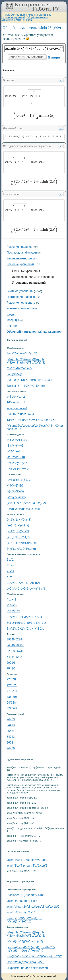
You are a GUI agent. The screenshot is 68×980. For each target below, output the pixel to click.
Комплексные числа (21, 308)
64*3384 (12, 703)
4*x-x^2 (12, 600)
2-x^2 (10, 560)
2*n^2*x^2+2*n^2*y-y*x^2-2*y (25, 629)
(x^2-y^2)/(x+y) (16, 497)
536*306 (12, 697)
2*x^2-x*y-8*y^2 (17, 463)
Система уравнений (20, 291)
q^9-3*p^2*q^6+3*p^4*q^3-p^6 (26, 589)
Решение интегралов (21, 258)
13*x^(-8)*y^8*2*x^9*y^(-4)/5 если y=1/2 (32, 420)
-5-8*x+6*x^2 (15, 446)
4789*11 (12, 691)
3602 (10, 743)
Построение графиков (22, 297)
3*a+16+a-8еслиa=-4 (20, 414)
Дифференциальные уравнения (34, 277)
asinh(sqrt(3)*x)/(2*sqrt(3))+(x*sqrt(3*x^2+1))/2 (24, 920)
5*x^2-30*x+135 (17, 440)
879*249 (12, 708)
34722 (11, 737)
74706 (11, 748)
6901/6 (11, 663)
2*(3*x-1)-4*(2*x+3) (19, 520)
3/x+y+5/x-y (14, 374)
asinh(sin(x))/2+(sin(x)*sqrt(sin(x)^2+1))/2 (33, 907)
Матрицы (13, 320)
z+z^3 (11, 577)
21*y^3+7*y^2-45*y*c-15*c (24, 583)
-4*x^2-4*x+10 (16, 457)
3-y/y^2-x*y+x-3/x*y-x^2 (22, 353)
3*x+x (10, 565)
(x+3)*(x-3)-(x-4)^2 (19, 537)
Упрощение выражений (13, 17)
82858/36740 (15, 651)
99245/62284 (15, 639)
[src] (61, 80)
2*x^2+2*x (13, 611)
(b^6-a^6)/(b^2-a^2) (19, 480)
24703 (11, 719)
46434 (11, 731)
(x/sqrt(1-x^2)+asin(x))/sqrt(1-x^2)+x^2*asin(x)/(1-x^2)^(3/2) (26, 361)
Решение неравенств (21, 303)
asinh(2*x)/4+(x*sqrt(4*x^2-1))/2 (27, 860)
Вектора (12, 326)
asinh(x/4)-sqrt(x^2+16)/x (23, 912)
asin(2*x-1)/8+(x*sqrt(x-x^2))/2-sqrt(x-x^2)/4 (35, 956)
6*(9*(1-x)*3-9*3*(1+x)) (21, 549)
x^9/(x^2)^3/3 (15, 486)
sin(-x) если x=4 (17, 408)
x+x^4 (11, 571)
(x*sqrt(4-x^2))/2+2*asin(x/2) (25, 941)
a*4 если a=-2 (16, 397)
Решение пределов (20, 247)
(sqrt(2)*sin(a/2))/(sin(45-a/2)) (26, 962)
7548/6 (11, 668)
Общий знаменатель (37, 17)
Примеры (54, 57)
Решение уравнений (39, 15)
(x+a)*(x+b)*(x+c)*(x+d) (22, 543)
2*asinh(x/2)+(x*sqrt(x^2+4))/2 (26, 895)
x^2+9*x (12, 605)
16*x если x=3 (16, 402)
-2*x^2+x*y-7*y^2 (18, 469)
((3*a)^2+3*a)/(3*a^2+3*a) (23, 509)
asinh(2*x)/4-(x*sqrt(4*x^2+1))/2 (27, 866)
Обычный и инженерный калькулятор (34, 332)
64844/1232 (14, 657)
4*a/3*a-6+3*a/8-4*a (20, 368)
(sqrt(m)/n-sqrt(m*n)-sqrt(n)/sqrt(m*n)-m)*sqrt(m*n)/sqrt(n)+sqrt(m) (31, 949)
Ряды (10, 314)
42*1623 (12, 685)
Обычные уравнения (26, 271)
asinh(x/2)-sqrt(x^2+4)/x (22, 901)
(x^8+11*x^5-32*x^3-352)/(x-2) (26, 503)
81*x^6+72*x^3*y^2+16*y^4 (24, 617)
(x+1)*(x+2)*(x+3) (18, 531)
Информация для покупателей (27, 968)
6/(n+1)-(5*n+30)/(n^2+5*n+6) (26, 386)
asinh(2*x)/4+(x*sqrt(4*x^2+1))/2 (17, 20)
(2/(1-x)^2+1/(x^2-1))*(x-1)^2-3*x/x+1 (30, 380)
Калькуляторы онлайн (16, 15)
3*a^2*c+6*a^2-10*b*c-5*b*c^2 (26, 623)
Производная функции (22, 253)
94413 (11, 725)
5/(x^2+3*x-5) (15, 491)
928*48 (11, 679)
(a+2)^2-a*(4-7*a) (18, 525)
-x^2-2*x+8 (14, 451)
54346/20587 (15, 645)
